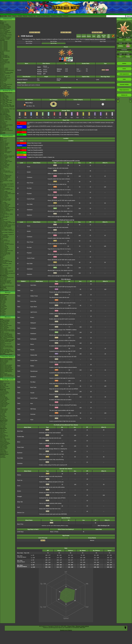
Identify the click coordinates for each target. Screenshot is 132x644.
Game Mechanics (4, 61)
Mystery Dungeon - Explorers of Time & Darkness (7, 235)
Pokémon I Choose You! (5, 349)
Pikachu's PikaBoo (4, 362)
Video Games (8, 136)
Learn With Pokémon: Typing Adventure (6, 215)
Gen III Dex (54, 43)
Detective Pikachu (4, 179)
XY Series (2, 313)
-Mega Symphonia (4, 436)
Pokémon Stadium (4, 272)
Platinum (2, 221)
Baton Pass (20, 524)
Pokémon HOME (4, 158)
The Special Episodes (5, 111)
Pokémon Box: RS (4, 247)
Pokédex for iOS (4, 217)
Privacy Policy (71, 626)
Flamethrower (34, 371)
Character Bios (3, 95)
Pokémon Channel (4, 246)
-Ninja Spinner (3, 430)
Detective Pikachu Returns (6, 152)
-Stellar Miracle (3, 446)
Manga (8, 292)
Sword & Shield (3, 155)
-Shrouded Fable (4, 403)
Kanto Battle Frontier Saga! (6, 100)
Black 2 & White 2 (4, 203)
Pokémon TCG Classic (5, 389)
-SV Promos (3, 423)
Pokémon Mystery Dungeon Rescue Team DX (6, 162)
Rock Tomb (33, 387)
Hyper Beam (34, 307)
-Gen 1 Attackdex (4, 41)
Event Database (4, 85)
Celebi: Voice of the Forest (6, 325)
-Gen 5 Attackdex (4, 46)
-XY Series (2, 414)
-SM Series (3, 413)
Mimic (19, 442)
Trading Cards (8, 379)
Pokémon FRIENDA (4, 290)
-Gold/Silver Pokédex (5, 25)
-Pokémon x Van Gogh (5, 76)
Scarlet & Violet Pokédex (43, 16)
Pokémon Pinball (4, 270)
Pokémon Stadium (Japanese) (7, 271)
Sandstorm (33, 377)
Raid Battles (3, 387)
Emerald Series (3, 306)
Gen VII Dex (54, 41)
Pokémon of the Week (5, 63)
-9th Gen (2, 65)
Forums (15, 16)
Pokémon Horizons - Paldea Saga (7, 109)
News (1, 21)
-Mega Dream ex (4, 433)
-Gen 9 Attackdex (4, 50)
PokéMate (2, 256)
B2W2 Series (3, 312)
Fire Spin (29, 188)
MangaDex (2, 296)
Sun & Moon (3, 170)
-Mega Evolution (4, 394)
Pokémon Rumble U (4, 207)
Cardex (2, 59)
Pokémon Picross (4, 195)
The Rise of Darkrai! (4, 333)
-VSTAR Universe (4, 452)
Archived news (3, 22)
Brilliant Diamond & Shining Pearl (7, 156)
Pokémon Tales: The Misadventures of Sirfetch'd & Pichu (6, 130)
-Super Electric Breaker (5, 443)
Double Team (34, 360)
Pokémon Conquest (4, 209)
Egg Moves (99, 36)
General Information (4, 295)
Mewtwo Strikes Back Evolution (7, 351)
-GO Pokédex (3, 36)
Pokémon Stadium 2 (4, 260)
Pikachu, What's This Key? (6, 375)
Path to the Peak (4, 122)
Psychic (32, 350)
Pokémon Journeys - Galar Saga (7, 106)
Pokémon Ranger (4, 250)
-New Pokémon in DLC (5, 88)
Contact (20, 16)
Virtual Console (3, 280)
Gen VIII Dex (29, 41)
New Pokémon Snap (5, 166)
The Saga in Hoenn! (4, 99)
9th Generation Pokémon (6, 86)
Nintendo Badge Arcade (5, 200)
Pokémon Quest (4, 180)
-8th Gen (2, 66)
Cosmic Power (31, 199)
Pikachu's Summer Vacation (6, 359)
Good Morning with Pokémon (6, 125)
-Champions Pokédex (5, 39)
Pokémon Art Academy (5, 188)
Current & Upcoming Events (6, 84)
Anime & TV (8, 91)
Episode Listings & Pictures (6, 93)
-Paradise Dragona (4, 444)
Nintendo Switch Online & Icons (7, 286)
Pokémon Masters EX (5, 148)
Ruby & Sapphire (4, 240)
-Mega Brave (3, 435)
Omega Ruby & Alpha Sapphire (7, 184)
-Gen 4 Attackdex (4, 45)
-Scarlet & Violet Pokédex (6, 37)
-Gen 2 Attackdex (4, 42)
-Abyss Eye (3, 429)
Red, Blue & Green (4, 266)
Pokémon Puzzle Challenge (6, 261)
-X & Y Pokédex (4, 29)
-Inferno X (2, 434)
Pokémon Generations (5, 115)
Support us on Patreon (66, 630)
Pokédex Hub (32, 16)
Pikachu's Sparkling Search (6, 370)
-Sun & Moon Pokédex (5, 31)
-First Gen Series (4, 420)
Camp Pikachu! (3, 363)
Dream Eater (21, 447)
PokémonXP (3, 71)
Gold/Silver (2, 258)
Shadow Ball (34, 355)
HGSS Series (3, 310)
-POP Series (3, 427)
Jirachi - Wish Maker (5, 328)
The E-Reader (3, 255)
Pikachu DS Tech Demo (5, 253)
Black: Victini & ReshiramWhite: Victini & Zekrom (7, 338)
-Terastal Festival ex (4, 442)
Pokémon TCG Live (4, 168)
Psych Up (20, 480)
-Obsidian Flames (4, 409)
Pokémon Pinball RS (5, 248)
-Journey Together (4, 398)
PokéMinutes (3, 123)
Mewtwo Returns (4, 324)
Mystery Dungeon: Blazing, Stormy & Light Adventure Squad (8, 225)
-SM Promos (3, 425)
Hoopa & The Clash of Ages (6, 346)
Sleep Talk (20, 502)
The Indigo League (4, 96)
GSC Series (3, 303)
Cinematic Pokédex (4, 60)
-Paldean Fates (3, 406)
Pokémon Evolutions (5, 117)
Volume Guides (3, 300)
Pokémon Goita (3, 288)
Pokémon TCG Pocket (5, 153)
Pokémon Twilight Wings (5, 116)
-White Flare (3, 396)
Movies (8, 317)
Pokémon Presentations (5, 78)
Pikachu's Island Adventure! (6, 367)
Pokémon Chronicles (5, 110)
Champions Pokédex (57, 16)
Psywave (29, 194)
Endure (19, 491)
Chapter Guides (4, 299)
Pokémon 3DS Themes (5, 282)
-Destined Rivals (4, 397)
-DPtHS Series (3, 416)
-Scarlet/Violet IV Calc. (5, 62)
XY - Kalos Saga (4, 103)
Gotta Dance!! (3, 364)
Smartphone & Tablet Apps (6, 283)
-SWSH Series (3, 412)
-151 (1, 408)
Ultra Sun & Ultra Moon (5, 171)
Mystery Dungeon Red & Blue (7, 251)
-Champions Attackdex (5, 51)
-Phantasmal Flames (5, 393)
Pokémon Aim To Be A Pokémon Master (7, 107)
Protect (32, 317)
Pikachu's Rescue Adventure (6, 360)
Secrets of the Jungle (5, 352)
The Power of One (4, 322)
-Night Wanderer (4, 447)
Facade (32, 393)
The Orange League (4, 97)
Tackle (28, 167)
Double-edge (21, 437)
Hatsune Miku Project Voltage (6, 72)
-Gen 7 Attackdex (4, 48)
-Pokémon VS (3, 453)
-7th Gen (2, 67)
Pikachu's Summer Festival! (6, 365)
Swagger (19, 496)
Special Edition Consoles (6, 281)
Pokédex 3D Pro (4, 213)
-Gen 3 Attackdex (4, 43)
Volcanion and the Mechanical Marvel (7, 348)
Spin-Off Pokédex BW (5, 57)
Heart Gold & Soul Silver (5, 222)
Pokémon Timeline (4, 68)
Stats (94, 36)
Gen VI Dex (78, 41)
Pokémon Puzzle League (6, 268)
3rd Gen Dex (109, 36)
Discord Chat (3, 83)
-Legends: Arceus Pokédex (6, 35)
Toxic (32, 291)
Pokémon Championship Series (7, 70)
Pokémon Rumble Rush (5, 176)
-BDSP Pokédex (4, 34)
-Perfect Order (3, 391)
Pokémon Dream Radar (5, 204)
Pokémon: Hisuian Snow (5, 119)
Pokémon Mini (3, 262)
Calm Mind (33, 285)
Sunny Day (33, 301)
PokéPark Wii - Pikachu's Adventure (6, 228)
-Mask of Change (4, 448)
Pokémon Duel (3, 198)
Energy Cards (3, 385)
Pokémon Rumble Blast (5, 211)
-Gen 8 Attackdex (4, 49)
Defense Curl (21, 513)
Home (10, 16)
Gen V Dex (103, 41)
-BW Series (3, 415)
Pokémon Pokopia (4, 144)
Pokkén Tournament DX (5, 177)
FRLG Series (3, 305)
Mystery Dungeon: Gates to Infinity (8, 208)
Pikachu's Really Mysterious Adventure (6, 372)
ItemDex (2, 52)
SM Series (2, 315)
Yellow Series (3, 302)
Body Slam (20, 431)
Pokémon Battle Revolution (6, 229)
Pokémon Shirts (4, 80)
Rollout (19, 475)
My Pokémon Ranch (4, 237)
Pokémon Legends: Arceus (6, 157)
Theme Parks (3, 81)
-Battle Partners (4, 441)
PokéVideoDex (3, 124)
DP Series (2, 307)
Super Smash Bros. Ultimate (6, 181)
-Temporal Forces (4, 405)
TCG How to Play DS (5, 216)
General (79, 36)
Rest (32, 403)
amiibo (2, 285)
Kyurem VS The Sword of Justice (7, 339)
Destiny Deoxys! (4, 329)
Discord (25, 16)
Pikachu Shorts (8, 357)
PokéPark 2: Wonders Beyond (7, 210)
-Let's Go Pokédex (4, 32)
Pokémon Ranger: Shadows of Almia (7, 233)
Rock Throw (30, 183)
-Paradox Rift (3, 407)
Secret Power (34, 398)
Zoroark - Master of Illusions (6, 336)
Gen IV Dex (29, 43)
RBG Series (3, 301)
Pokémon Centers (4, 69)
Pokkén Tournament (4, 197)
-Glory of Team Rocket (5, 439)
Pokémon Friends (4, 145)
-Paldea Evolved (4, 410)
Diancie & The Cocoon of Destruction (6, 344)
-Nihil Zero (2, 432)
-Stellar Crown (3, 401)
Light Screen (34, 312)
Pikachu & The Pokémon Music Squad (7, 376)
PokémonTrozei (4, 252)
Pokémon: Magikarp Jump (6, 175)
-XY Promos (3, 426)
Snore (19, 486)
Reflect (32, 366)
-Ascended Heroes (4, 392)
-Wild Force (3, 450)
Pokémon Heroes (4, 327)
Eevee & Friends (4, 374)
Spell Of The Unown (4, 323)
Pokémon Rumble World (5, 193)
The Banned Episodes (5, 112)
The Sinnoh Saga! (4, 101)
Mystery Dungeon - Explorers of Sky (7, 231)
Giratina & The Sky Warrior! (6, 334)
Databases (8, 19)
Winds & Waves (4, 139)
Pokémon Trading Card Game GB (7, 273)
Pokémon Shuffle (4, 191)
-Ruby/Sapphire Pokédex (6, 26)
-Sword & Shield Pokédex (6, 33)
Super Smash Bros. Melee (6, 264)
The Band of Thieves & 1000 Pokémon (6, 190)
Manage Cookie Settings (82, 626)
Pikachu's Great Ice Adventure (7, 369)
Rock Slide (30, 204)
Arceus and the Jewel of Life (6, 335)
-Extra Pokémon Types (5, 383)
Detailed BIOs (3, 298)
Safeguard (33, 323)
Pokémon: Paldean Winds (6, 120)
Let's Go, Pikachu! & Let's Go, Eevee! (7, 173)
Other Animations (4, 126)
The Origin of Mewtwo (5, 320)
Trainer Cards (3, 384)
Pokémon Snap (3, 269)
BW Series (2, 311)
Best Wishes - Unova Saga (6, 102)
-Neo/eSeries (3, 419)
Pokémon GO (3, 146)
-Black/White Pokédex (5, 28)
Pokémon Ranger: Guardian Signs (8, 223)
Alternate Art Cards (4, 386)
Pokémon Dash (3, 245)
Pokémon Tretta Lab (4, 205)
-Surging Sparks (4, 400)
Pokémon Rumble (4, 224)
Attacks (89, 36)
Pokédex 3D (3, 212)
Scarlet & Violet (3, 141)
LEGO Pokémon (4, 79)
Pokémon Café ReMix (5, 147)
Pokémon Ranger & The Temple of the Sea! (8, 331)
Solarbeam (30, 210)
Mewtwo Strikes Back (5, 321)
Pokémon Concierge (5, 128)
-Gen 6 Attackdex (4, 47)
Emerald (2, 242)
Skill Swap (33, 409)
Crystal (2, 259)
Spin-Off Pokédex (4, 55)
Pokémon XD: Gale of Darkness (7, 244)
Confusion (29, 177)
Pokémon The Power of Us (6, 350)
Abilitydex (2, 54)
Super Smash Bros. (4, 274)
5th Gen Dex (104, 36)
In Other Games (4, 279)
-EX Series (2, 418)
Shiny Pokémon (4, 113)
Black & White (3, 202)
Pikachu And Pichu (4, 361)
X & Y (1, 183)
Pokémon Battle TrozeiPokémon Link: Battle (7, 187)
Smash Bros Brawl (4, 238)
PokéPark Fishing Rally (5, 254)
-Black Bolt (2, 395)
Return (32, 344)
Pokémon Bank (3, 185)
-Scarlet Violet (3, 411)
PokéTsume (3, 134)
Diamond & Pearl (4, 219)
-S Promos (2, 456)
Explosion (29, 215)
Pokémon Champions (5, 143)
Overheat (33, 414)
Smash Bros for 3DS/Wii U (6, 199)
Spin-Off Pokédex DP (5, 56)
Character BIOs (3, 297)
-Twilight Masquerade (5, 404)
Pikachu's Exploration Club (6, 368)
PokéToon (2, 121)
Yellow (2, 267)
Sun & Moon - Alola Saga (6, 105)
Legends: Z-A (3, 142)
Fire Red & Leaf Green (5, 241)
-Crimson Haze (3, 449)
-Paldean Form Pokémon (6, 89)
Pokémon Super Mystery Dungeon (8, 194)
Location (84, 36)
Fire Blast (33, 382)
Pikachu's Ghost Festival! (6, 366)
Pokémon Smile (4, 164)
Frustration (33, 328)
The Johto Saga (4, 98)
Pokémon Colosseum (5, 243)
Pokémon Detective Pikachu (6, 355)
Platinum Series (4, 309)
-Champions (3, 64)
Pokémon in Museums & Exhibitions (5, 74)
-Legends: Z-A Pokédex (5, 38)
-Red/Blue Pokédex (4, 24)
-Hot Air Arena (3, 440)
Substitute (20, 463)
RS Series (2, 304)
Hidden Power (34, 296)
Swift (18, 507)
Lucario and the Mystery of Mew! (7, 330)
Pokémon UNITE (4, 150)
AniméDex (2, 94)
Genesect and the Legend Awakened (6, 342)
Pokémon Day (3, 77)
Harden (29, 172)
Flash (32, 420)
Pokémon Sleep (4, 151)
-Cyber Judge (3, 451)
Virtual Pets (3, 284)
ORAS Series (3, 314)
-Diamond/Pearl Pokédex (6, 27)
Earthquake (33, 339)
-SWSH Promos (4, 424)
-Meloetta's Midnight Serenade (7, 341)
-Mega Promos (3, 422)
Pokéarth (66, 16)
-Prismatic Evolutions (5, 399)
